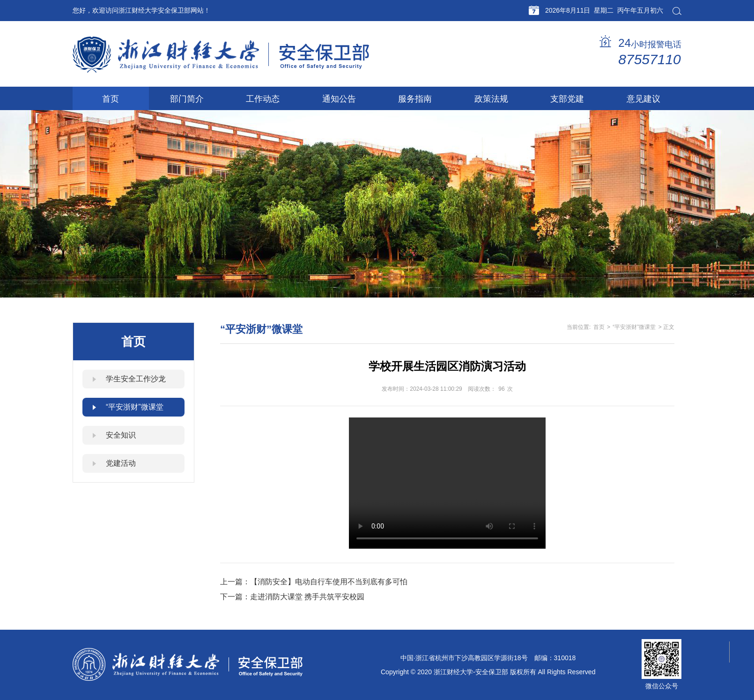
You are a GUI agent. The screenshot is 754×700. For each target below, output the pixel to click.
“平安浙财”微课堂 (135, 407)
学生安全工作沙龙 (136, 379)
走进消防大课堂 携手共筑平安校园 (307, 597)
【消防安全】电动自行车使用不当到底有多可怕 (329, 582)
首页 (599, 327)
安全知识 (121, 435)
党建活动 (121, 463)
